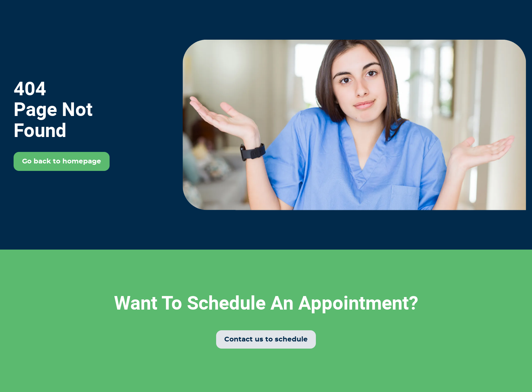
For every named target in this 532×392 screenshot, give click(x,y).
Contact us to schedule (266, 339)
